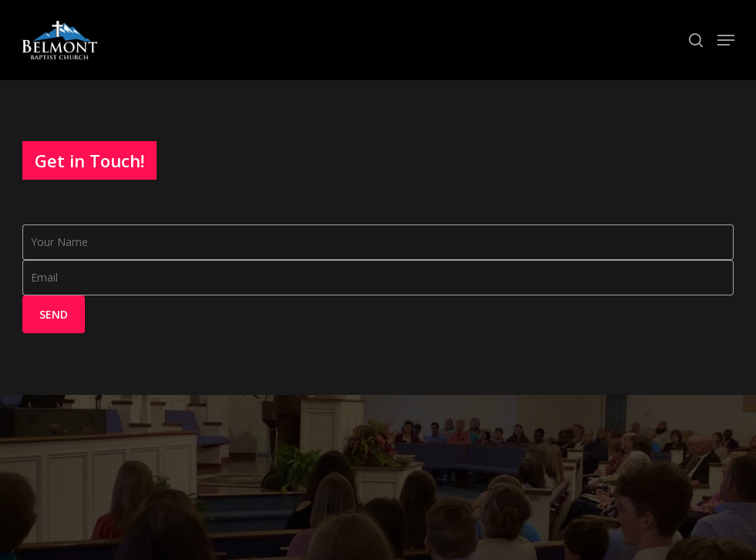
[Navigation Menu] (726, 40)
